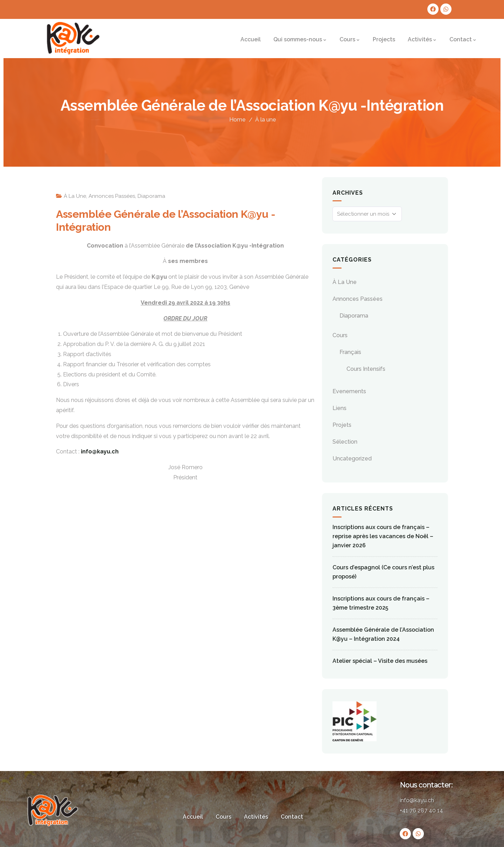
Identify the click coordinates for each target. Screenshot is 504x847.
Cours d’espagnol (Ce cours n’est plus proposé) (383, 572)
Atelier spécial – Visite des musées (380, 661)
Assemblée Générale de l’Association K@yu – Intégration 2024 (383, 634)
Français (350, 352)
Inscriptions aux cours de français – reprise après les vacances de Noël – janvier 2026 (383, 536)
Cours (340, 335)
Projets (342, 425)
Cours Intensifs (366, 369)
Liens (339, 408)
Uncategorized (352, 459)
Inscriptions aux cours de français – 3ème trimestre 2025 (381, 603)
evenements (349, 391)
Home (237, 120)
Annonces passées (112, 196)
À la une (266, 120)
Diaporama (151, 196)
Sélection (345, 442)
